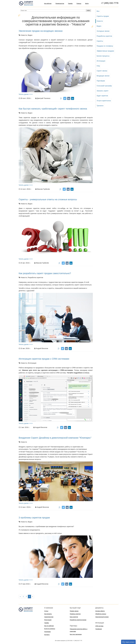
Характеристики (49, 617)
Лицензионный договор (102, 617)
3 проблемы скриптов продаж (34, 518)
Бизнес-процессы (103, 56)
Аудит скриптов (102, 96)
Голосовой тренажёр (104, 86)
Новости (100, 21)
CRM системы (99, 626)
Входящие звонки (103, 76)
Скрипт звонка (102, 71)
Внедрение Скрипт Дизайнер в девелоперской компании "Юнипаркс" (55, 438)
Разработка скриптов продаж (78, 620)
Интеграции (101, 61)
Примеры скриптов (75, 614)
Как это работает (49, 626)
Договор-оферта (100, 611)
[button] (128, 642)
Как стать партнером (76, 634)
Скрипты (100, 41)
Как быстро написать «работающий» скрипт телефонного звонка (53, 109)
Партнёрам (101, 81)
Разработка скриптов (104, 36)
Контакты (47, 635)
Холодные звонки (103, 31)
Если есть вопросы (50, 629)
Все (98, 11)
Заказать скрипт (103, 91)
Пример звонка (74, 611)
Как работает (48, 4)
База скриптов (74, 617)
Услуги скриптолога (104, 101)
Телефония (99, 629)
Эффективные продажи (105, 51)
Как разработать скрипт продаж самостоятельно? (45, 273)
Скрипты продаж (103, 16)
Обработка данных (101, 614)
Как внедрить (48, 614)
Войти (87, 4)
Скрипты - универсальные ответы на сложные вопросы (48, 199)
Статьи (46, 611)
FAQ (98, 66)
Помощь (79, 4)
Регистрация (48, 620)
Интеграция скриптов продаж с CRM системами (44, 359)
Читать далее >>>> (26, 94)
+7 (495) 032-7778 (110, 3)
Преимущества (60, 4)
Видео (99, 26)
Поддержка (47, 632)
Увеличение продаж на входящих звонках (41, 31)
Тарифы (70, 4)
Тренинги (100, 106)
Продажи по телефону (105, 46)
